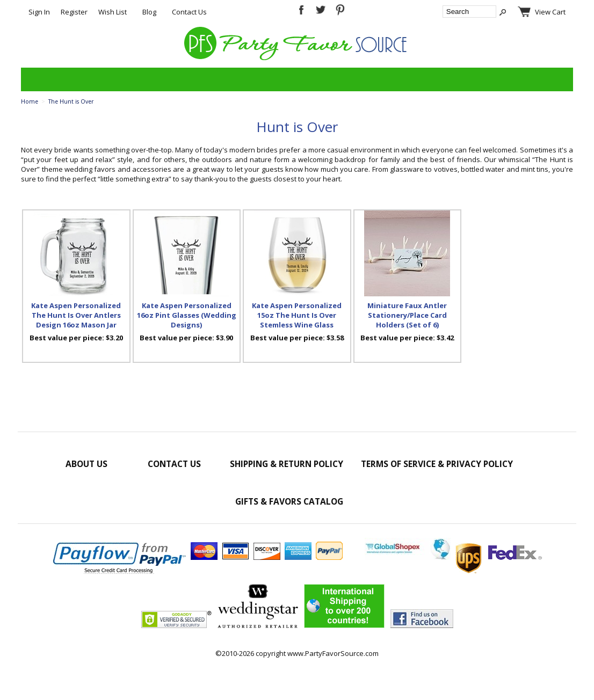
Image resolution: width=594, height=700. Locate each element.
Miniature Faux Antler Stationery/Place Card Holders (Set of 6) (407, 315)
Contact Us (189, 12)
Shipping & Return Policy (287, 464)
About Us (86, 464)
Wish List (113, 12)
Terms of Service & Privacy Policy (437, 464)
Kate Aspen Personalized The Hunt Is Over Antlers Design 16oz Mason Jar (76, 315)
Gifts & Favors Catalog (289, 501)
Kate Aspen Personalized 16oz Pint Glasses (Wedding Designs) (187, 315)
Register (74, 12)
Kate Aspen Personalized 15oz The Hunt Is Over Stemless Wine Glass (297, 315)
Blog (149, 12)
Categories (35, 79)
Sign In (39, 12)
